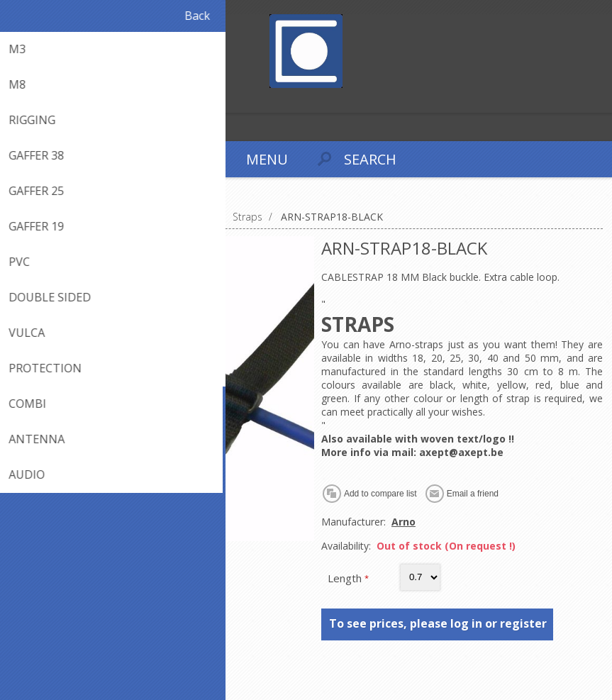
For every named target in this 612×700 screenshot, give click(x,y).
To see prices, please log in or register (438, 623)
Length (346, 578)
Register (14, 100)
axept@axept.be (461, 452)
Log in (41, 100)
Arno (404, 522)
